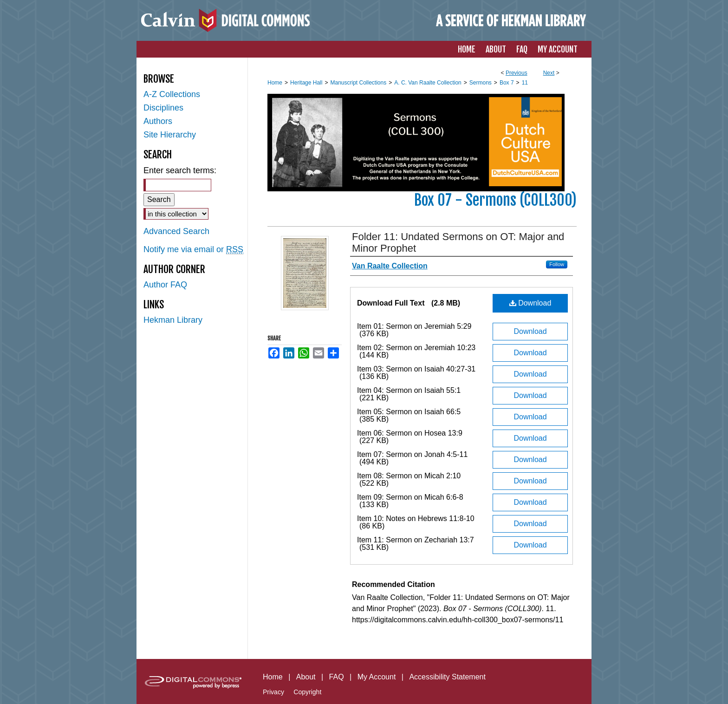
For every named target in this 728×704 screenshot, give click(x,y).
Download (530, 303)
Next (549, 73)
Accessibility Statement (447, 677)
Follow (557, 264)
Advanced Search (176, 231)
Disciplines (163, 108)
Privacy (273, 692)
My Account (377, 677)
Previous (517, 73)
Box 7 (507, 83)
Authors (158, 121)
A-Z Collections (172, 94)
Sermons (481, 83)
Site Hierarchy (170, 135)
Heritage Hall (306, 83)
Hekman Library (173, 320)
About (306, 677)
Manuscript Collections (358, 83)
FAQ (337, 677)
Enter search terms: (180, 170)
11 (525, 83)
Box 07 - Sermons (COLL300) (495, 200)
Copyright (307, 692)
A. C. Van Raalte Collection (428, 83)
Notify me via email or (193, 250)
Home (275, 83)
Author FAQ (165, 285)
